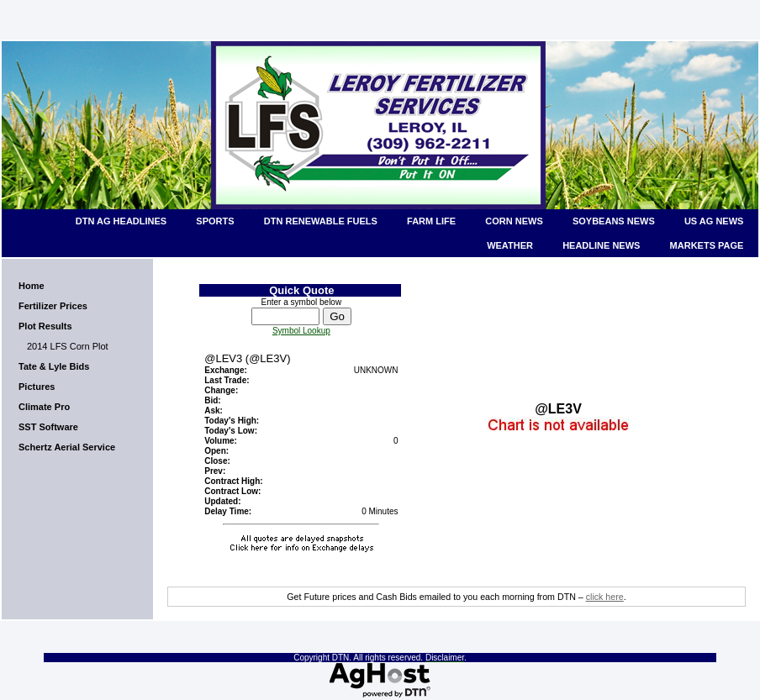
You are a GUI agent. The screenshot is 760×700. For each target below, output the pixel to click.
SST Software (48, 427)
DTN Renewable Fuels (321, 221)
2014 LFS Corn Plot (68, 346)
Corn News (514, 221)
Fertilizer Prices (53, 306)
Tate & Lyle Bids (54, 366)
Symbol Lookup (301, 331)
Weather (510, 245)
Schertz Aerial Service (67, 447)
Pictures (37, 387)
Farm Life (431, 221)
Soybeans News (614, 221)
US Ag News (714, 221)
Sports (215, 221)
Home (32, 286)
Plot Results (45, 326)
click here (605, 597)
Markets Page (707, 245)
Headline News (601, 245)
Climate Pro (44, 407)
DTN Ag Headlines (121, 221)
